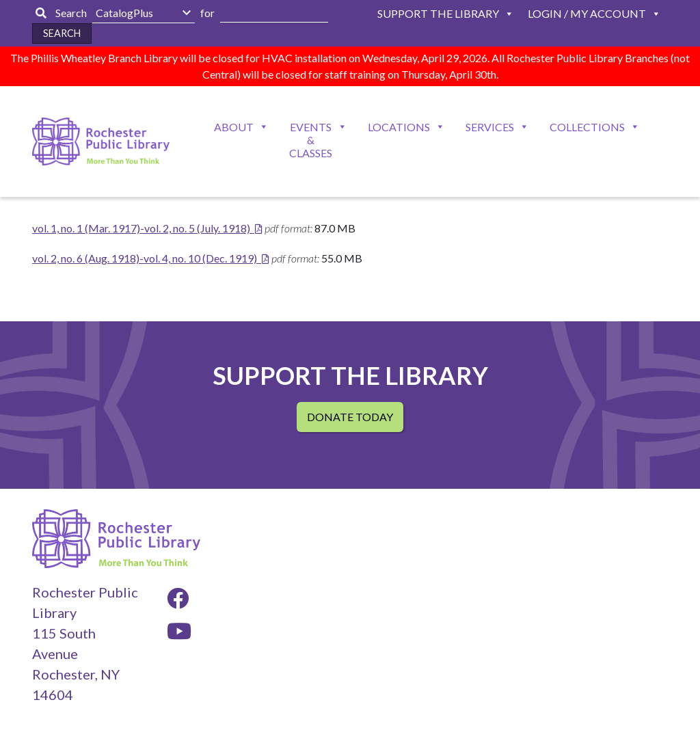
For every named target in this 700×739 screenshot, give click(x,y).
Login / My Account (587, 13)
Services (490, 127)
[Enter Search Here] (274, 13)
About (234, 127)
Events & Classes (311, 140)
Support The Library (438, 13)
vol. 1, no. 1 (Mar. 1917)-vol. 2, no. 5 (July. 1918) (141, 228)
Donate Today (350, 417)
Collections (587, 127)
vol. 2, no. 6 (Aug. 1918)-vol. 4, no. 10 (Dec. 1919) (145, 258)
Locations (399, 127)
